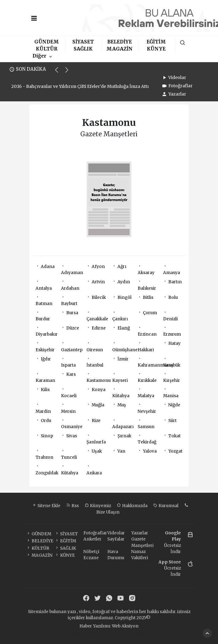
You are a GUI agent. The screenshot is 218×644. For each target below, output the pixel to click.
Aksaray (146, 273)
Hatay (174, 343)
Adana (48, 267)
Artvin (98, 282)
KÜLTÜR (47, 49)
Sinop (47, 436)
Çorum (150, 313)
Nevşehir (147, 411)
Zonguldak (47, 473)
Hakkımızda (132, 506)
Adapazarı (123, 427)
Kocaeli (69, 396)
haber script (166, 633)
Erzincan (147, 334)
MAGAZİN (120, 49)
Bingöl (124, 298)
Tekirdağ (147, 442)
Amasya (172, 273)
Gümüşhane (125, 350)
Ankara (94, 473)
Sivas (72, 436)
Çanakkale (97, 319)
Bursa (72, 313)
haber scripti (110, 633)
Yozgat (175, 451)
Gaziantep (72, 350)
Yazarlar (174, 94)
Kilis (45, 390)
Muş (122, 405)
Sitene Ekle (46, 506)
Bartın (175, 282)
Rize (96, 421)
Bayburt (69, 304)
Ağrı (122, 267)
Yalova (150, 451)
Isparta (68, 365)
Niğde (174, 405)
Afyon (98, 267)
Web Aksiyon (125, 626)
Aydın (124, 282)
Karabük (172, 365)
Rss (73, 506)
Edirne (99, 328)
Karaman (45, 380)
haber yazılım (138, 633)
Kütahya (121, 396)
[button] (59, 73)
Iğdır (46, 359)
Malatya (146, 396)
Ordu (46, 421)
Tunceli (69, 457)
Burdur (43, 319)
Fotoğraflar (177, 86)
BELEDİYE (120, 42)
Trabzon (44, 457)
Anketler (92, 539)
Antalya (44, 288)
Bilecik (99, 298)
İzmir (123, 359)
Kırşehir (172, 380)
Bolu (173, 298)
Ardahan (70, 288)
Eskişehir (45, 350)
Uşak (97, 451)
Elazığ (124, 328)
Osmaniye (72, 427)
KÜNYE (156, 49)
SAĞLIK (83, 49)
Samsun (146, 427)
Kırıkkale (147, 380)
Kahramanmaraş (155, 365)
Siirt (172, 421)
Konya (99, 390)
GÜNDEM (47, 42)
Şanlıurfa (96, 442)
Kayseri (120, 380)
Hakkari (146, 350)
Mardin (43, 411)
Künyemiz (98, 506)
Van (121, 451)
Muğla (98, 405)
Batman (44, 304)
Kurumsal (166, 506)
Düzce (73, 328)
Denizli (170, 319)
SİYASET (83, 42)
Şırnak (124, 436)
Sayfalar (116, 539)
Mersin (68, 411)
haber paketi (83, 633)
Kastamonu (99, 380)
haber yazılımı (55, 633)
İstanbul (95, 365)
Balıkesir (147, 288)
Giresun (95, 350)
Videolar (174, 77)
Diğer (39, 56)
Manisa (171, 396)
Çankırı (120, 319)
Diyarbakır (47, 334)
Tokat (174, 436)
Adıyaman (72, 273)
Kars (71, 374)
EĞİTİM (156, 42)
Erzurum (172, 334)
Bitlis (148, 298)
